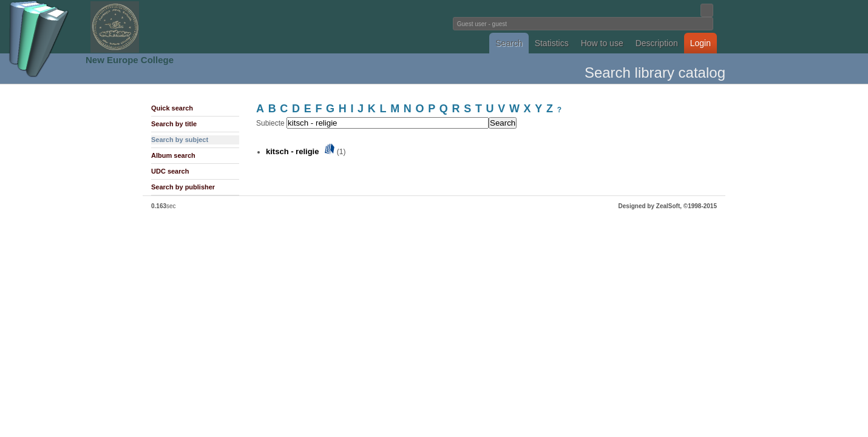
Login (700, 43)
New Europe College (130, 60)
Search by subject (180, 140)
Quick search (172, 108)
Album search (173, 155)
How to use (602, 43)
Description (657, 43)
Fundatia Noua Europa (234, 27)
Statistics (552, 43)
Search (509, 43)
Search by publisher (183, 187)
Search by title (174, 124)
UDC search (170, 171)
